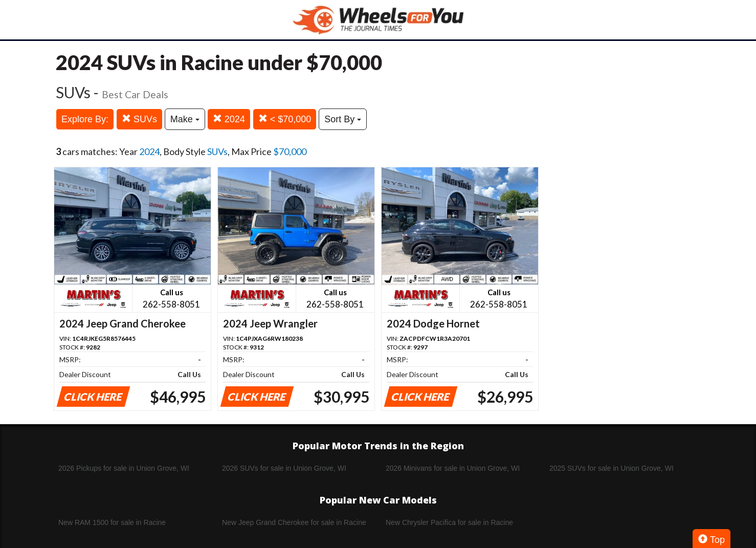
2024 (229, 119)
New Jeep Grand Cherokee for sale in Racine (294, 522)
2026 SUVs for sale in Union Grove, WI (284, 468)
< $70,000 (285, 119)
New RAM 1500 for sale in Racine (112, 522)
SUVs (139, 119)
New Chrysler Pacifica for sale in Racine (449, 522)
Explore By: (85, 119)
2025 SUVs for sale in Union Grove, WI (612, 468)
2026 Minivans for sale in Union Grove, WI (453, 468)
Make (185, 119)
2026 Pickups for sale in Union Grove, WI (124, 468)
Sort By (343, 119)
